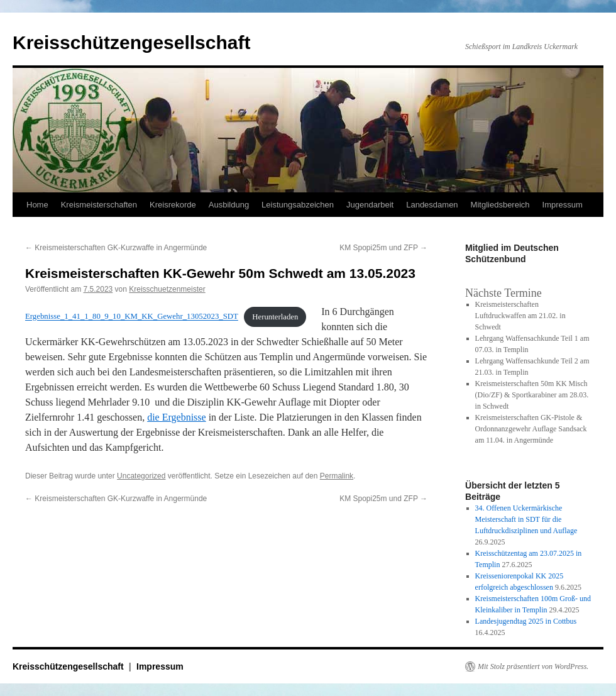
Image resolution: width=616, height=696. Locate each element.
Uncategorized (141, 476)
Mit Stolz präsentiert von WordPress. (533, 666)
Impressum (563, 205)
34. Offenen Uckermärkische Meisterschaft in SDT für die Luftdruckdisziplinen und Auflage (526, 519)
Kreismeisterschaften (99, 205)
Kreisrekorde (173, 205)
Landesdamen (432, 205)
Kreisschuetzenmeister (167, 289)
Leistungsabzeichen (298, 205)
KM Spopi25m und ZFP (383, 248)
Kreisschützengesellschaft (131, 42)
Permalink (337, 476)
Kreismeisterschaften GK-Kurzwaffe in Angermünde (116, 248)
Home (37, 205)
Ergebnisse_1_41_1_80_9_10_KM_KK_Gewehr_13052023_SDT (132, 317)
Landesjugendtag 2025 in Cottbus (526, 621)
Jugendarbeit (370, 205)
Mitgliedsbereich (500, 205)
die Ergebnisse (176, 417)
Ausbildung (229, 205)
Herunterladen (275, 317)
